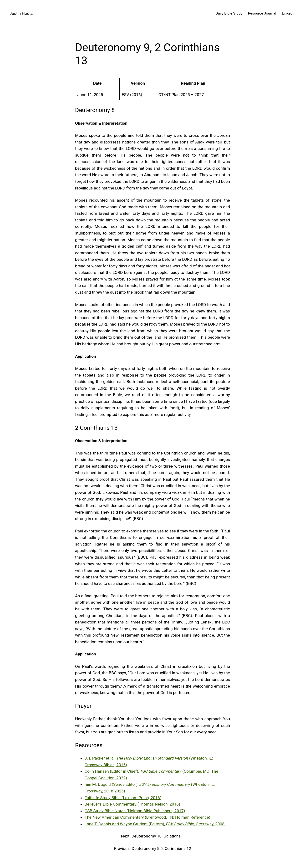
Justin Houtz (21, 13)
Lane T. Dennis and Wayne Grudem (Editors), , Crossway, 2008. (155, 824)
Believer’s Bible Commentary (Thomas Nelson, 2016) (132, 804)
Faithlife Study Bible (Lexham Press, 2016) (123, 798)
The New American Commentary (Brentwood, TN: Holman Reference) (147, 817)
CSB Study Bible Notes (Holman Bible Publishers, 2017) (135, 811)
